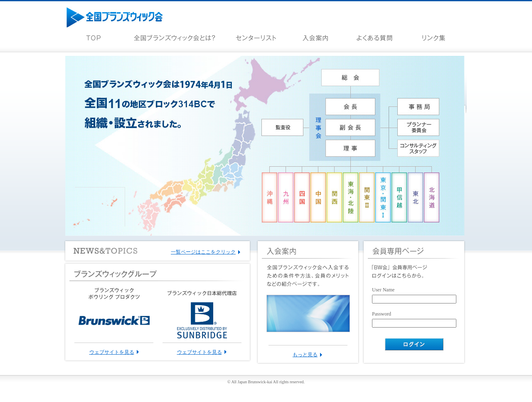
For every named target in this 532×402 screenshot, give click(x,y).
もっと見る (305, 355)
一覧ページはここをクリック (203, 252)
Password (382, 314)
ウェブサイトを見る (112, 352)
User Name (383, 290)
